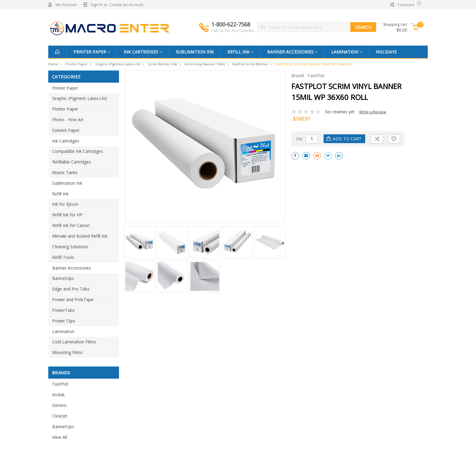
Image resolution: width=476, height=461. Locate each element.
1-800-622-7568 (233, 27)
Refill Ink (240, 52)
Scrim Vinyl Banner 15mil (205, 64)
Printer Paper (92, 52)
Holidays (386, 52)
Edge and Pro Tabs (71, 289)
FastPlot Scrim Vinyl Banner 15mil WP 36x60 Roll (314, 64)
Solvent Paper (66, 130)
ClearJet (60, 416)
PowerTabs (63, 310)
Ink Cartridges (143, 52)
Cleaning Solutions (70, 247)
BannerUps (63, 278)
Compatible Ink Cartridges (78, 151)
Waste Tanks (65, 172)
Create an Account (126, 5)
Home (53, 64)
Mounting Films (67, 352)
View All (60, 437)
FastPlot (60, 384)
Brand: (298, 76)
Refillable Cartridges (72, 162)
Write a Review (373, 112)
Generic (60, 405)
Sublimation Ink (195, 52)
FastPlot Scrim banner (250, 64)
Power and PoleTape (73, 299)
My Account (66, 5)
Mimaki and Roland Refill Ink (80, 236)
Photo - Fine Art (68, 120)
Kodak (58, 395)
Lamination (347, 52)
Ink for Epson (65, 204)
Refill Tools (63, 257)
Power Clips (64, 321)
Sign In (97, 5)
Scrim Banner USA (162, 64)
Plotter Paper (65, 109)
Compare (406, 5)
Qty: (300, 139)
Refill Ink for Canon (71, 225)
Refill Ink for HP (67, 215)
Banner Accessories (292, 52)
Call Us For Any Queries (233, 30)
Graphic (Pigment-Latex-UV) (118, 64)
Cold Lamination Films (74, 342)
